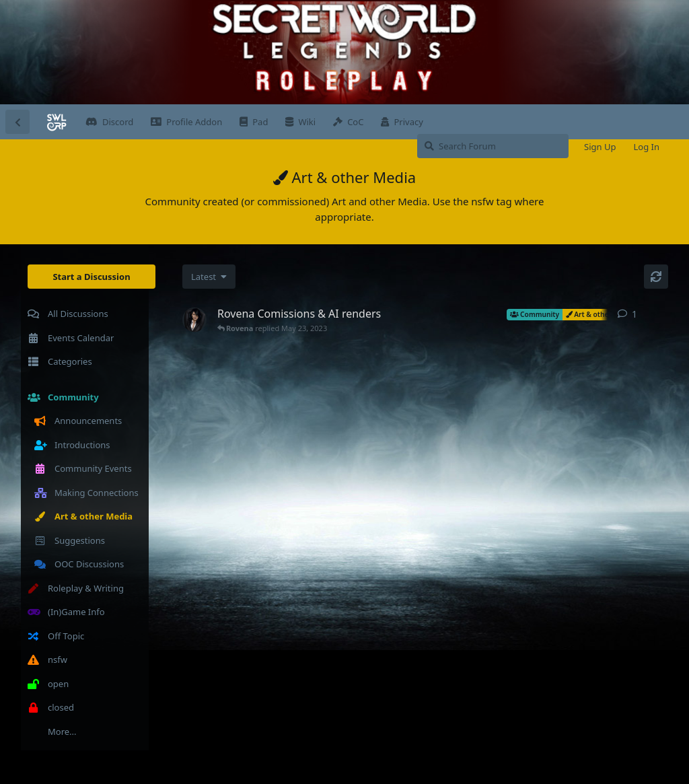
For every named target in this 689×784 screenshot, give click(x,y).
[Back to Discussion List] (17, 122)
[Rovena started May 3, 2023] (194, 320)
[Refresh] (656, 277)
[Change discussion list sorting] (209, 277)
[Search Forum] (493, 146)
